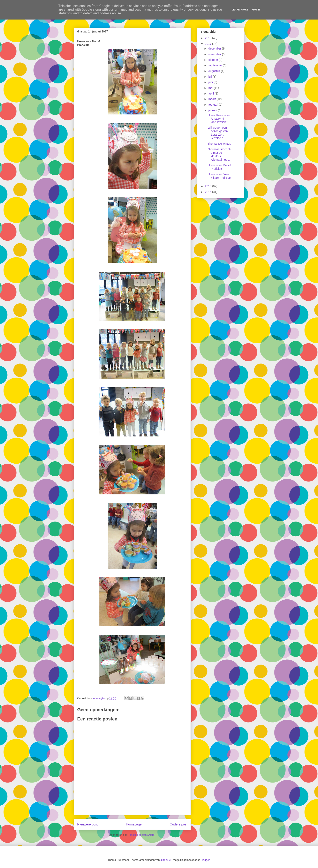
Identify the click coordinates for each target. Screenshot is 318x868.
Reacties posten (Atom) (142, 835)
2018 (209, 38)
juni (211, 82)
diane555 (166, 860)
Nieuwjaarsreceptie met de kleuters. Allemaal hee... (219, 154)
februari (214, 105)
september (215, 65)
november (215, 54)
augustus (215, 71)
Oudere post (179, 824)
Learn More (240, 10)
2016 (209, 186)
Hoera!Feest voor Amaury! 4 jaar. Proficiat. (219, 119)
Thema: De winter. (219, 144)
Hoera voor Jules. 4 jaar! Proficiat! (219, 176)
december (215, 48)
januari (213, 110)
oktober (214, 60)
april (211, 93)
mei (211, 88)
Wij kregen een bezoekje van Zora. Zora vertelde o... (218, 133)
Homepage (134, 824)
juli (210, 77)
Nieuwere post (88, 824)
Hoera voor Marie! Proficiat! (219, 167)
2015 (209, 192)
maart (212, 99)
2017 (209, 44)
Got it (256, 10)
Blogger (205, 860)
